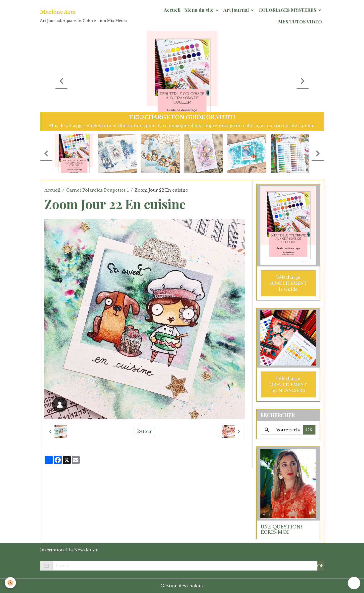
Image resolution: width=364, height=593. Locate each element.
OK (309, 430)
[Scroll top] (354, 583)
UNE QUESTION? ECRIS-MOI (282, 529)
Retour (145, 432)
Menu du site (200, 10)
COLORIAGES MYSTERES (288, 10)
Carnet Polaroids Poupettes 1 (98, 190)
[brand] (83, 16)
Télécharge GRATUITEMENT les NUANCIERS (288, 384)
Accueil (172, 10)
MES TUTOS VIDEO (300, 21)
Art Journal (237, 10)
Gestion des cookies (182, 586)
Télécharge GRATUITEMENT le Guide (288, 283)
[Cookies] (11, 583)
